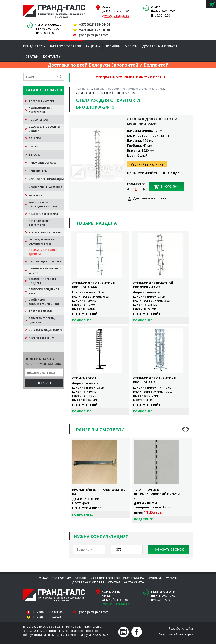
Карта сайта (134, 582)
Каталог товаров (66, 46)
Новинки (113, 46)
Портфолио (61, 578)
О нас (43, 578)
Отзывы (81, 578)
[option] (100, 478)
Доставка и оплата (160, 46)
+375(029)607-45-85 (95, 30)
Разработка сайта (181, 628)
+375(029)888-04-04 (95, 24)
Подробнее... (83, 320)
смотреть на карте (115, 15)
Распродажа (134, 578)
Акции (91, 46)
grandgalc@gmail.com (93, 35)
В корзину (166, 187)
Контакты (52, 56)
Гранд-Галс (33, 46)
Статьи (32, 56)
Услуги (131, 46)
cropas (188, 634)
